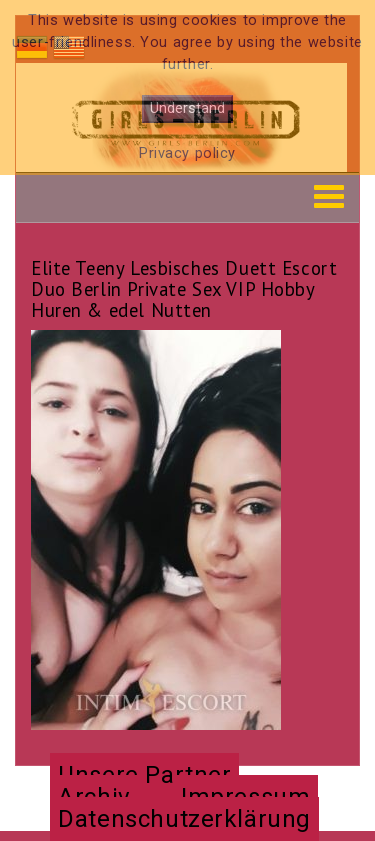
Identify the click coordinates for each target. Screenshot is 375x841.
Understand (187, 108)
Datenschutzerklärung (184, 819)
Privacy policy (187, 153)
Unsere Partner (144, 775)
